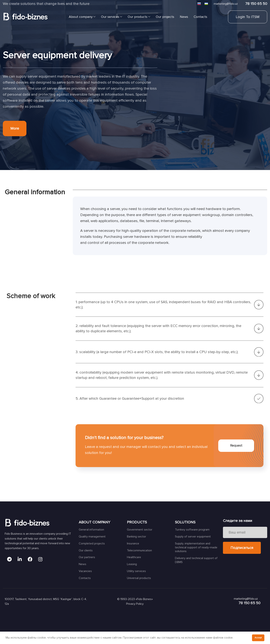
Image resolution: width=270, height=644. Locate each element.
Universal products (139, 578)
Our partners (87, 557)
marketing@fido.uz (226, 4)
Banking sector (136, 537)
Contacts (85, 578)
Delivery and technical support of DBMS (196, 560)
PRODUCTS (137, 522)
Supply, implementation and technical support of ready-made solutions (196, 547)
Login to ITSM (248, 17)
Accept (258, 638)
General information (91, 530)
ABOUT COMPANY (94, 522)
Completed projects (92, 543)
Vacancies (85, 571)
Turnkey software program (192, 530)
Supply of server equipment (193, 537)
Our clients (86, 550)
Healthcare (134, 557)
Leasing (132, 564)
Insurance (133, 543)
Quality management (92, 537)
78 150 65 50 (256, 4)
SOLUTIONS (185, 522)
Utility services (136, 571)
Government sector (140, 530)
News (82, 564)
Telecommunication (139, 550)
